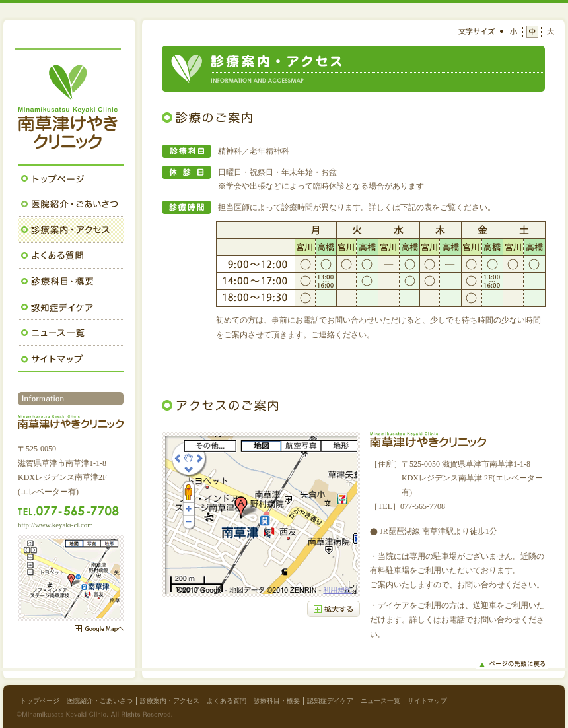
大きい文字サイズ (550, 32)
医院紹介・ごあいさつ (100, 701)
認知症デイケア (330, 701)
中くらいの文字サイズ (532, 32)
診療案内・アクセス (170, 701)
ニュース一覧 (380, 701)
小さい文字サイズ (515, 32)
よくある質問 (227, 701)
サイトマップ (427, 701)
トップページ (40, 701)
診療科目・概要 (277, 701)
